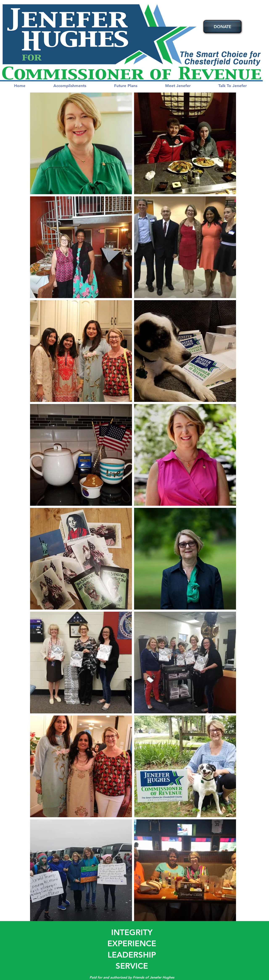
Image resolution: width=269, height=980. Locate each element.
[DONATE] (222, 27)
